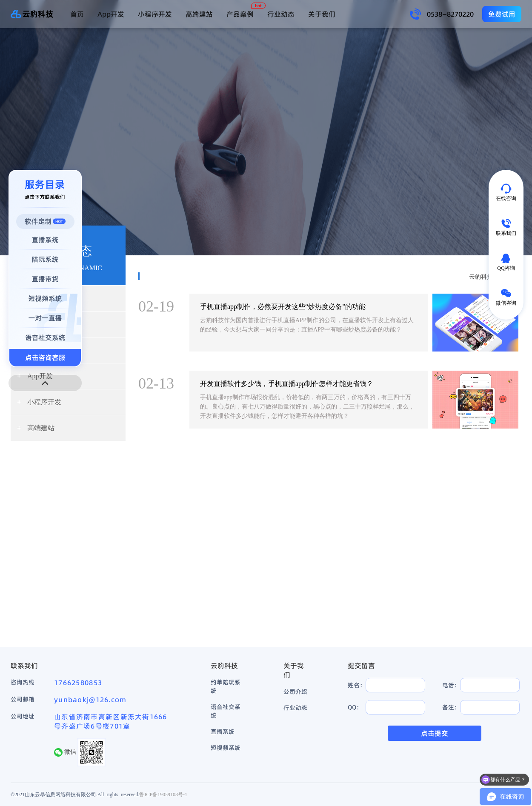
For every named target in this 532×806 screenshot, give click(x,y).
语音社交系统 (226, 711)
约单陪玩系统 (226, 686)
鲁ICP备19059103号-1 (163, 794)
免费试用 (502, 14)
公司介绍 (295, 692)
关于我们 (322, 14)
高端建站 (199, 14)
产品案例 (240, 14)
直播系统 (223, 732)
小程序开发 (155, 14)
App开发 (111, 14)
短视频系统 (226, 748)
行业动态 (281, 14)
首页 (77, 14)
